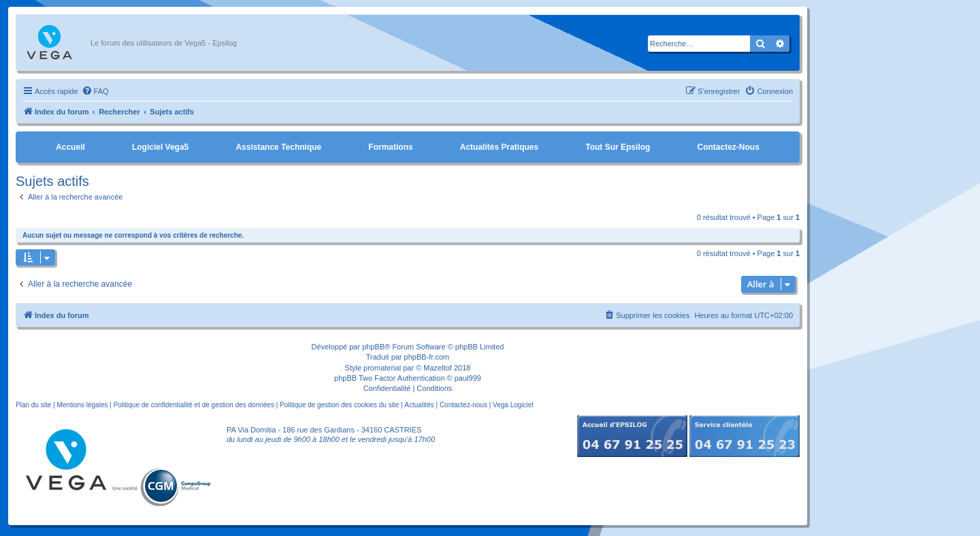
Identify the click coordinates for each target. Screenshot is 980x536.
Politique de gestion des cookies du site (339, 405)
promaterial (382, 368)
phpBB (373, 347)
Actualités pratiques (499, 147)
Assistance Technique (278, 147)
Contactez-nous (728, 147)
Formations (390, 147)
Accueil (70, 147)
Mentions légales (82, 405)
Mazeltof (438, 368)
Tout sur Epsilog (618, 147)
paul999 (468, 378)
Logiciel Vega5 (160, 147)
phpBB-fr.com (427, 357)
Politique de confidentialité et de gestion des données (194, 405)
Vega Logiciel (513, 405)
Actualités (419, 405)
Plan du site (33, 405)
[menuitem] (95, 91)
